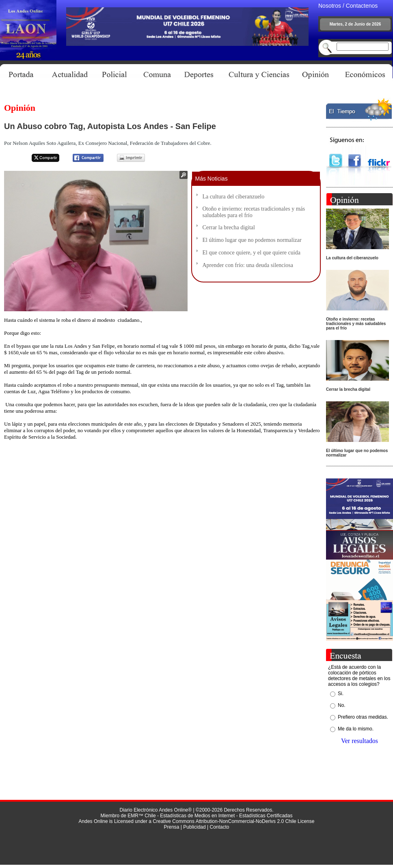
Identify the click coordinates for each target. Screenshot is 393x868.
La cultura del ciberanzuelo (234, 197)
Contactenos (362, 6)
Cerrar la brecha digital (229, 227)
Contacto (219, 827)
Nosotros (330, 6)
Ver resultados (360, 741)
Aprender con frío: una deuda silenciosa (248, 265)
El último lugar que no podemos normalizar (252, 240)
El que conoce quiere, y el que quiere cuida (252, 253)
